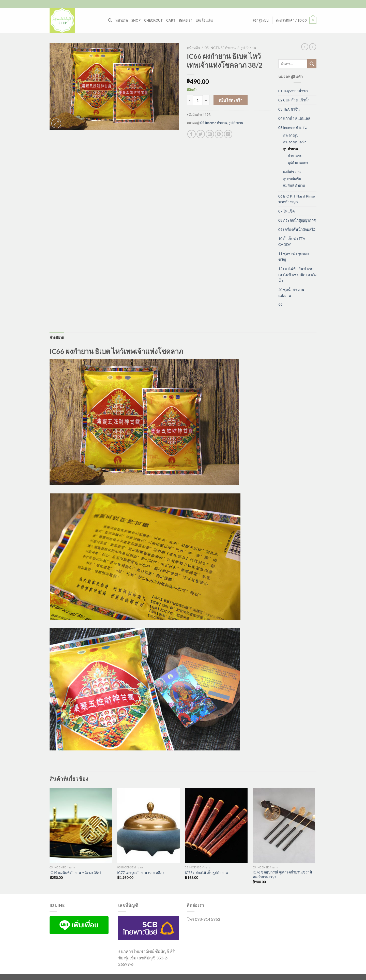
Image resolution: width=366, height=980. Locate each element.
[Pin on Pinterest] (219, 134)
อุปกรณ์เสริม (292, 179)
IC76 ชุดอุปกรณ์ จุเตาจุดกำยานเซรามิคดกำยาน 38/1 (282, 875)
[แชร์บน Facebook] (192, 134)
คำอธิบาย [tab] (57, 337)
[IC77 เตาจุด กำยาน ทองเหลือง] (149, 826)
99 (280, 305)
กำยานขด (295, 156)
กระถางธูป (291, 135)
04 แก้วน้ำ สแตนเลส (294, 118)
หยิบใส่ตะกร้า (231, 100)
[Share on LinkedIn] (228, 134)
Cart (171, 20)
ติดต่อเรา (186, 20)
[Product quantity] (198, 100)
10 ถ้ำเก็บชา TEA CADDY (292, 242)
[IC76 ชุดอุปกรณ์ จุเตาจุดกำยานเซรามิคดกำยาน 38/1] (284, 826)
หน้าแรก (122, 20)
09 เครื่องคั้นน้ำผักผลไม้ (297, 229)
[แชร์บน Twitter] (201, 134)
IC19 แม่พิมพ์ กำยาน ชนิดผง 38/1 (75, 873)
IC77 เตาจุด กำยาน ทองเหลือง (141, 873)
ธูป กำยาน (248, 48)
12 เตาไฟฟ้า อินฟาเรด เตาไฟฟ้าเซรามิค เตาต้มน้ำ (297, 274)
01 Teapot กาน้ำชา (293, 91)
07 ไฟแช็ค (287, 211)
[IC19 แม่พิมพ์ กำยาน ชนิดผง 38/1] (81, 826)
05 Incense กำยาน (220, 48)
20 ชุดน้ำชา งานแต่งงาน (291, 293)
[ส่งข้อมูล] (312, 64)
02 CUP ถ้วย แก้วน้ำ (294, 100)
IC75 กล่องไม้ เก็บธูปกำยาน (206, 873)
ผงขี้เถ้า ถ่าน (292, 172)
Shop (136, 20)
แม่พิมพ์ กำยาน (294, 185)
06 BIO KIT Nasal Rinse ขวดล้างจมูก (296, 199)
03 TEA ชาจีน (289, 109)
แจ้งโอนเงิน (204, 20)
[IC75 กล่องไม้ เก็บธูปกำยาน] (216, 826)
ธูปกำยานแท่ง (298, 162)
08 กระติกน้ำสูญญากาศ (297, 220)
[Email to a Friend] (210, 134)
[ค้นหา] (110, 20)
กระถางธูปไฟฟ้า (295, 142)
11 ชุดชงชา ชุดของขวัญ (294, 257)
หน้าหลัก (193, 48)
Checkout (153, 20)
